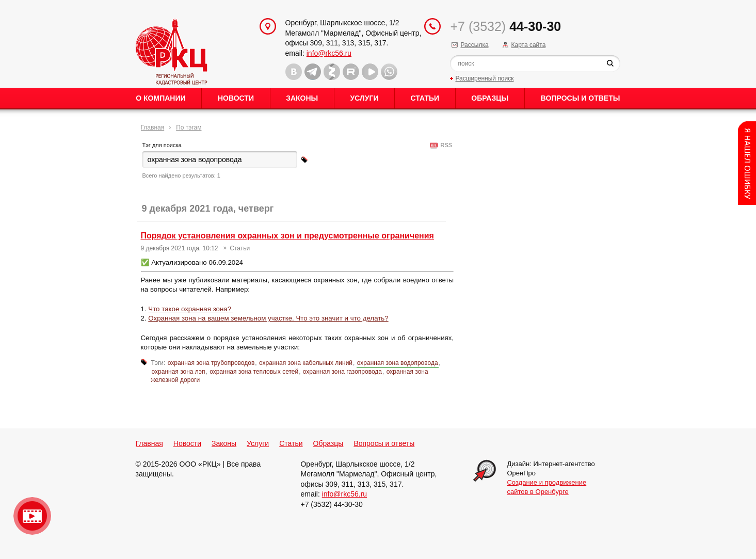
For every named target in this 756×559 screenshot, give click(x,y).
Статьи (425, 98)
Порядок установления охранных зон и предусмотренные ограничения (287, 236)
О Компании (160, 98)
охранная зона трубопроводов (211, 363)
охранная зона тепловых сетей (254, 372)
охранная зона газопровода (342, 372)
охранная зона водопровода (398, 363)
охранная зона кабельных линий (306, 363)
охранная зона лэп (179, 372)
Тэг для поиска (162, 145)
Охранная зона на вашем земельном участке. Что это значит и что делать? (268, 318)
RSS (445, 145)
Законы (302, 98)
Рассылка (474, 45)
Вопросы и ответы (581, 98)
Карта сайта (528, 45)
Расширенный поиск (484, 78)
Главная (153, 127)
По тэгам (189, 127)
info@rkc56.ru (329, 53)
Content (747, 163)
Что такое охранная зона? (191, 309)
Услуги (364, 98)
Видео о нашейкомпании (32, 516)
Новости (236, 98)
